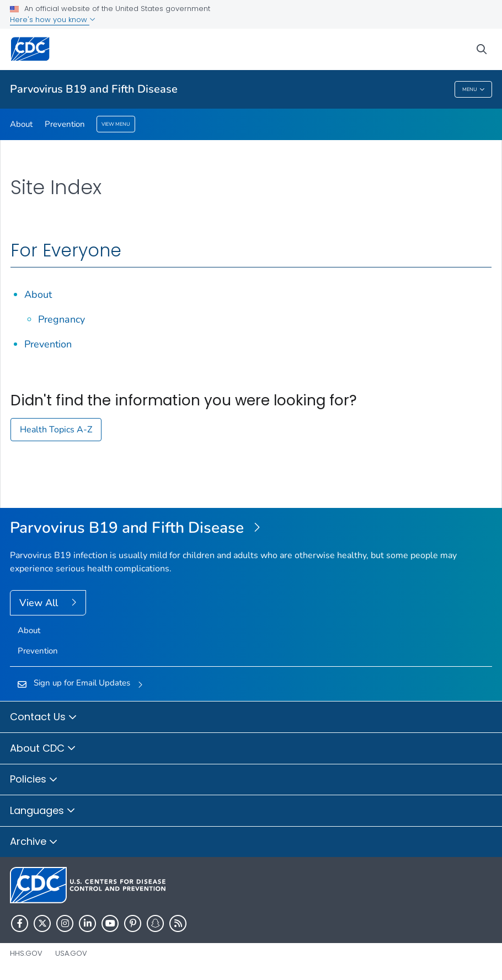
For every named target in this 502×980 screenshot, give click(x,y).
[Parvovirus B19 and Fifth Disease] (251, 528)
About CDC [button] (43, 749)
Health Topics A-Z (56, 430)
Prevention (65, 124)
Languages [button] (43, 811)
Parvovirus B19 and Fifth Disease (94, 89)
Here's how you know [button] (53, 20)
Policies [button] (34, 780)
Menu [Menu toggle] (474, 90)
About (21, 124)
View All (40, 603)
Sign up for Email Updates (82, 683)
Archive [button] (34, 842)
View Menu (116, 124)
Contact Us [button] (44, 717)
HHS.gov (26, 953)
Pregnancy (62, 319)
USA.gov (71, 953)
